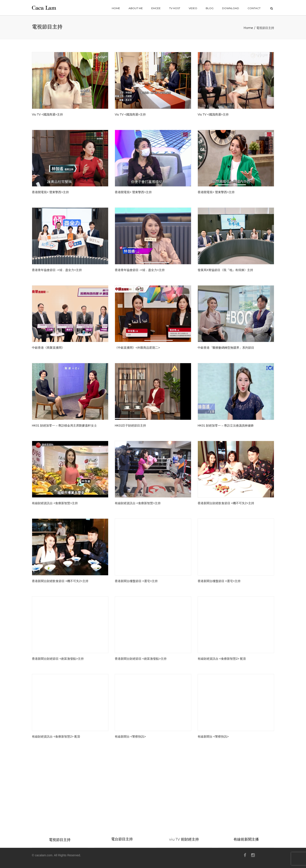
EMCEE (156, 8)
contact (254, 8)
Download (231, 8)
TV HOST (175, 8)
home (116, 8)
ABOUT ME (136, 8)
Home (248, 28)
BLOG (210, 8)
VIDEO (193, 8)
